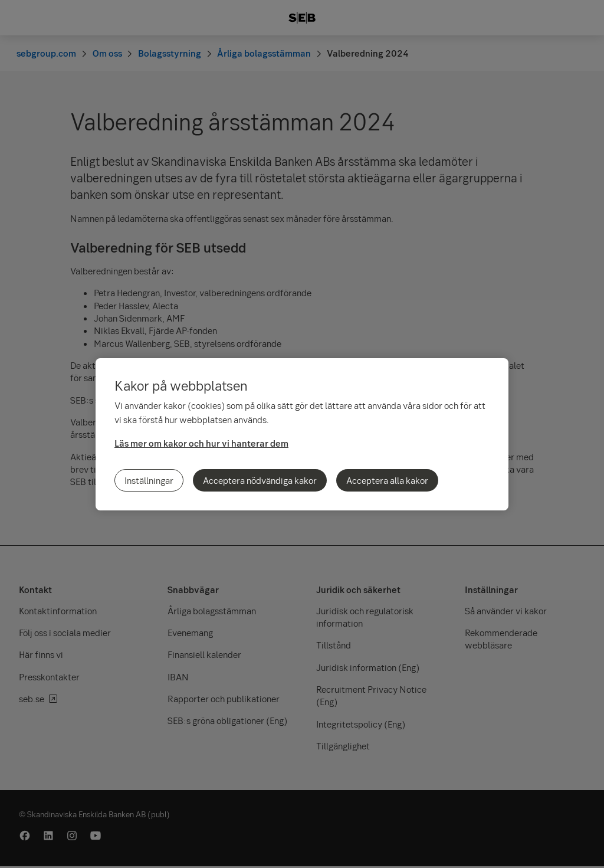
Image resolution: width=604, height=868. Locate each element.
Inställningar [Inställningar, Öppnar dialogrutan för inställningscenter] (149, 480)
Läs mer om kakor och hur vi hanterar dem (201, 443)
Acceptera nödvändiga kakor (260, 480)
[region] (302, 434)
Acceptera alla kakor (387, 480)
